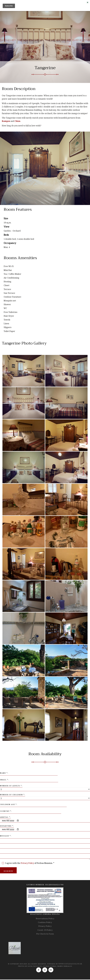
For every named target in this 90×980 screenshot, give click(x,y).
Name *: (4, 773)
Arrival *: (5, 817)
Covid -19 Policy (45, 930)
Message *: (6, 836)
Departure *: (7, 826)
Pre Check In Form (45, 934)
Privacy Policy (27, 863)
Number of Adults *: (11, 786)
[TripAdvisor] (51, 970)
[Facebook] (39, 970)
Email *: (4, 780)
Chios (17, 121)
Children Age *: (9, 804)
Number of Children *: (13, 795)
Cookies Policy (45, 922)
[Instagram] (45, 970)
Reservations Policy (45, 919)
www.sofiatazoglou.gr (70, 964)
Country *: (6, 811)
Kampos (6, 121)
